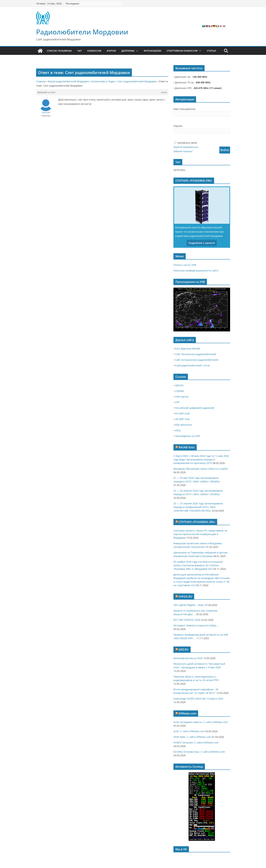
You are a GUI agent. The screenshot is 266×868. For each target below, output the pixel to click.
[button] (136, 51)
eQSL (178, 430)
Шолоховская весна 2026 (188, 658)
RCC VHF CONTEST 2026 (187, 620)
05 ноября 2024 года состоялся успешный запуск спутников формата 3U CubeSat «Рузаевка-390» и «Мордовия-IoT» (198, 565)
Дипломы (128, 51)
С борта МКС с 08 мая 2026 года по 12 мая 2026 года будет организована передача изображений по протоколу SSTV (201, 459)
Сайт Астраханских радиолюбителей (197, 360)
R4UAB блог (187, 447)
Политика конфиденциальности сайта (196, 271)
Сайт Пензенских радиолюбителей (195, 354)
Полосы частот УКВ (185, 265)
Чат (80, 51)
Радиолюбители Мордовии (82, 32)
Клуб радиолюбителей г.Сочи (192, 365)
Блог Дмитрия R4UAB (187, 349)
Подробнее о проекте (202, 243)
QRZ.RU (179, 385)
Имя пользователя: (185, 109)
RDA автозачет (184, 425)
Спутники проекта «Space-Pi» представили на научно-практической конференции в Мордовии (200, 534)
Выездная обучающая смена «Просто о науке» (201, 469)
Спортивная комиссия (182, 51)
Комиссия (94, 51)
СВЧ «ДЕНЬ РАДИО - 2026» (189, 605)
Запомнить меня (187, 143)
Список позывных (59, 51)
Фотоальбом (152, 51)
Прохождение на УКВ (187, 436)
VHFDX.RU (185, 597)
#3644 (164, 92)
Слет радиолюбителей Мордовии (137, 81)
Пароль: (178, 126)
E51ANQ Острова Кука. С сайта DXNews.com (199, 752)
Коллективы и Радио (103, 81)
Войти (225, 150)
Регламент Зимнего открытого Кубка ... (196, 625)
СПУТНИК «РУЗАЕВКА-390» (197, 522)
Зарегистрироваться (186, 147)
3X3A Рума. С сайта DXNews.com (192, 737)
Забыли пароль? (183, 151)
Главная (41, 81)
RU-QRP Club (182, 413)
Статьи (211, 51)
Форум (111, 51)
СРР (177, 402)
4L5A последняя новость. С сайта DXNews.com (201, 722)
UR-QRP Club (182, 419)
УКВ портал (182, 397)
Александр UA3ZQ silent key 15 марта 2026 (198, 699)
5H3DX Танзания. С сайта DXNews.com (196, 743)
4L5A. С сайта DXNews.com (189, 731)
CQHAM (179, 391)
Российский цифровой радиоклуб (195, 408)
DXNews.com (187, 713)
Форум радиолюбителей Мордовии (68, 81)
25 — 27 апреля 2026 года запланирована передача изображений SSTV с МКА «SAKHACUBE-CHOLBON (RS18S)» (198, 507)
